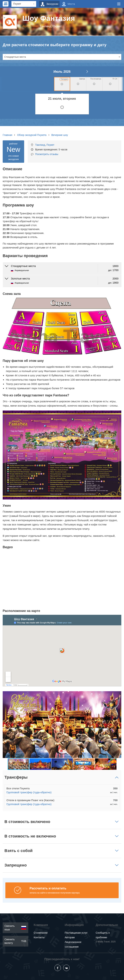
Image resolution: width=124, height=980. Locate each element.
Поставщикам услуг (76, 933)
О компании (41, 933)
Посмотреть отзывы (47, 154)
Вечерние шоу (60, 135)
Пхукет (50, 145)
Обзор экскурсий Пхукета (32, 135)
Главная (7, 135)
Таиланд (40, 145)
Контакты (39, 937)
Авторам (70, 937)
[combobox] (62, 57)
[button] (118, 725)
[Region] (24, 4)
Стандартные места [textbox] (15, 57)
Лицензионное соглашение (73, 944)
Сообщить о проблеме (103, 935)
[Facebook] (58, 968)
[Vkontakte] (66, 968)
